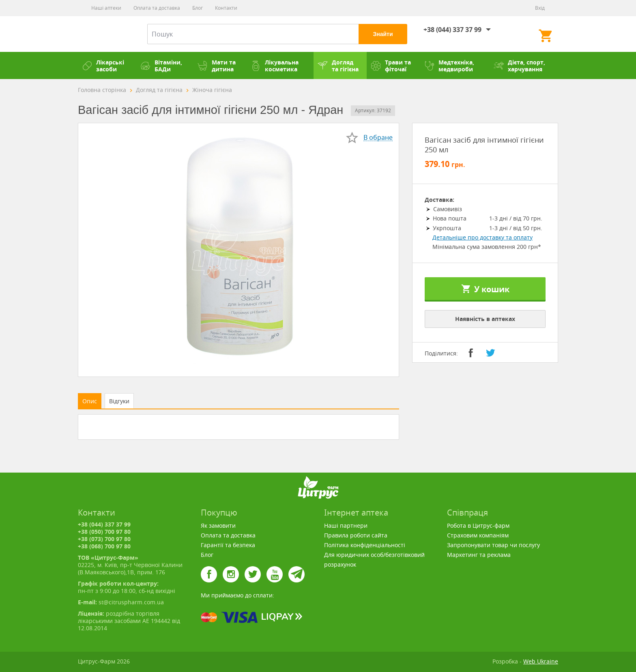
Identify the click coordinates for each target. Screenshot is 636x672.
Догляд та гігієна (338, 66)
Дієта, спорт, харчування (519, 66)
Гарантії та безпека (228, 545)
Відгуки (119, 401)
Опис (90, 401)
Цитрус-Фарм (102, 34)
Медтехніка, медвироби (449, 66)
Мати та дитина (217, 66)
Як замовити (218, 525)
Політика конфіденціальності (365, 545)
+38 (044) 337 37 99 (452, 30)
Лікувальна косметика (275, 66)
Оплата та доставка (157, 8)
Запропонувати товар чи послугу (493, 545)
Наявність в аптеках (485, 319)
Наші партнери (346, 525)
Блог (198, 8)
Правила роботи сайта (356, 535)
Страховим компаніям (478, 535)
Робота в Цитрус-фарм (478, 525)
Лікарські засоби (103, 66)
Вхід (540, 8)
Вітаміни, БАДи (161, 66)
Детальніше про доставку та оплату (482, 237)
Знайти (383, 34)
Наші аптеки (106, 8)
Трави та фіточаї (391, 66)
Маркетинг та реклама (479, 555)
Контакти (226, 8)
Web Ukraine (541, 661)
